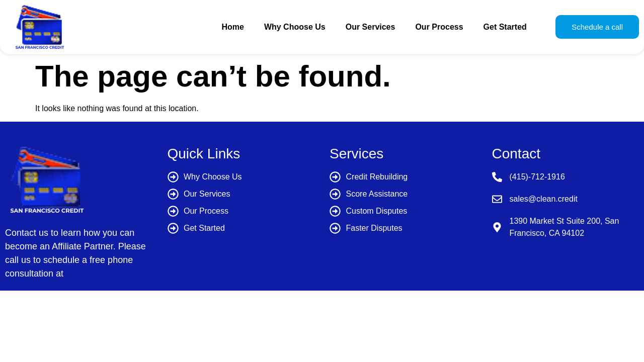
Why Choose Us (295, 27)
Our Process (439, 27)
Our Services (371, 27)
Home (232, 27)
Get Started (505, 27)
